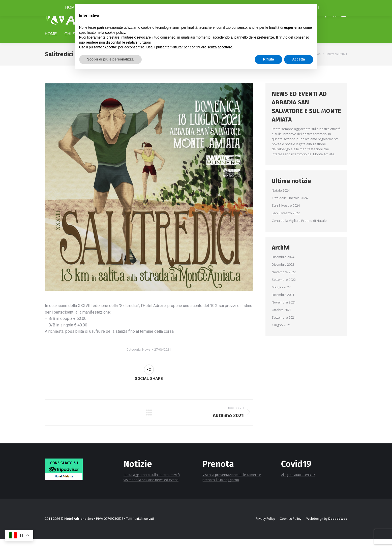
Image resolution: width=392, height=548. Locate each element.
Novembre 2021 (284, 311)
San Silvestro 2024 (286, 215)
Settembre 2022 (284, 289)
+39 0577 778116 (60, 5)
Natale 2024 (281, 199)
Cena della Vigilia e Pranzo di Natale (299, 230)
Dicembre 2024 (283, 266)
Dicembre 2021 (283, 304)
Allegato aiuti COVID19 (298, 484)
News (146, 359)
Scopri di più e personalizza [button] (110, 59)
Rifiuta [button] (268, 59)
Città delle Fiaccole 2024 (290, 207)
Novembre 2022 (284, 281)
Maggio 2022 (281, 296)
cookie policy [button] (115, 33)
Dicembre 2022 (283, 273)
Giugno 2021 (281, 334)
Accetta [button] (299, 59)
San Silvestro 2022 (286, 222)
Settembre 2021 (284, 326)
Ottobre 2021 (282, 319)
